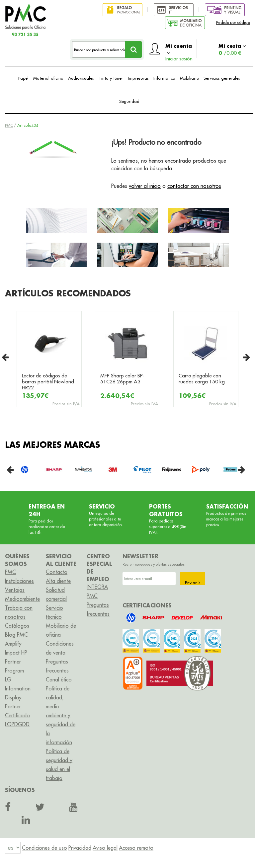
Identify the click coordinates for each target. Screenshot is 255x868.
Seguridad (129, 101)
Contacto (57, 572)
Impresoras (138, 78)
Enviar (193, 583)
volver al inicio (145, 186)
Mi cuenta (179, 50)
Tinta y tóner (111, 78)
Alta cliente (58, 581)
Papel (23, 78)
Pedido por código (233, 22)
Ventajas (15, 590)
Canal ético (59, 679)
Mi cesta (232, 49)
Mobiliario (189, 78)
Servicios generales (222, 78)
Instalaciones (19, 581)
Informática (164, 78)
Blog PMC (16, 635)
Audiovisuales (81, 78)
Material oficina (48, 78)
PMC (9, 125)
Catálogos (17, 626)
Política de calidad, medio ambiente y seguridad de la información (61, 715)
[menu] (13, 848)
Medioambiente (22, 599)
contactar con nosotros (194, 186)
